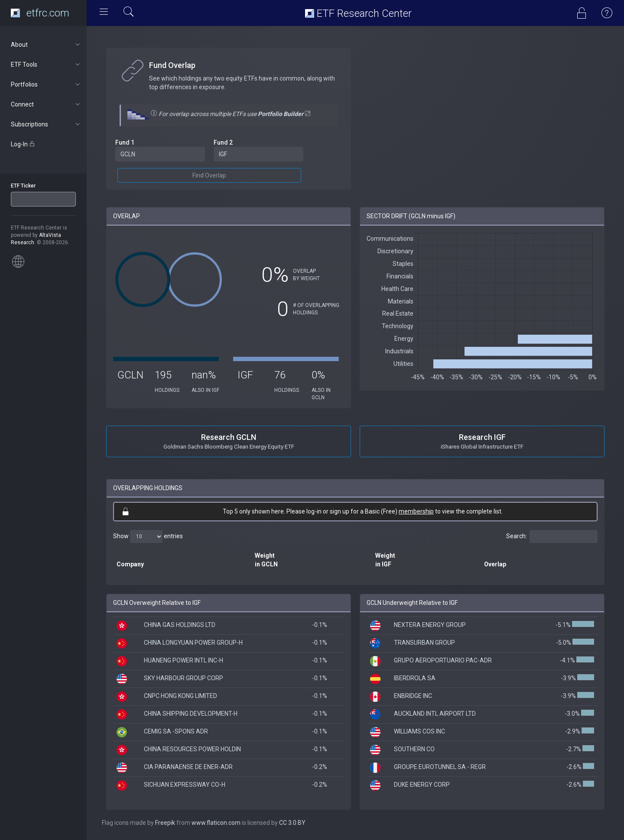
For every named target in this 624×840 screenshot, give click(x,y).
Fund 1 (125, 142)
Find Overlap (209, 175)
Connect (46, 104)
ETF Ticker (23, 186)
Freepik (165, 823)
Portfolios (46, 84)
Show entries (148, 536)
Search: (552, 536)
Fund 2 (223, 142)
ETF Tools (46, 65)
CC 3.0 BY (292, 823)
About (46, 45)
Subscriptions (46, 124)
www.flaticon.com (216, 823)
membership (416, 511)
